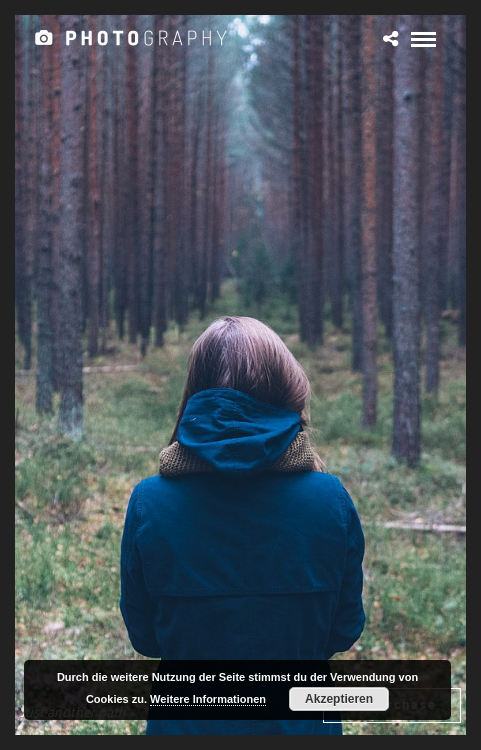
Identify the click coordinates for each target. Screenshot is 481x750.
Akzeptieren (339, 699)
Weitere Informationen (208, 699)
